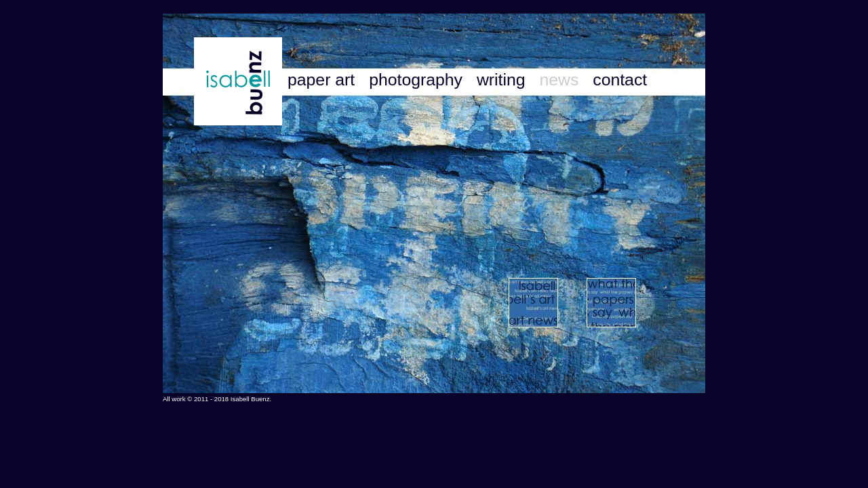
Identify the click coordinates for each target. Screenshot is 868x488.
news (561, 80)
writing (504, 80)
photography (418, 80)
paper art (323, 80)
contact (620, 80)
